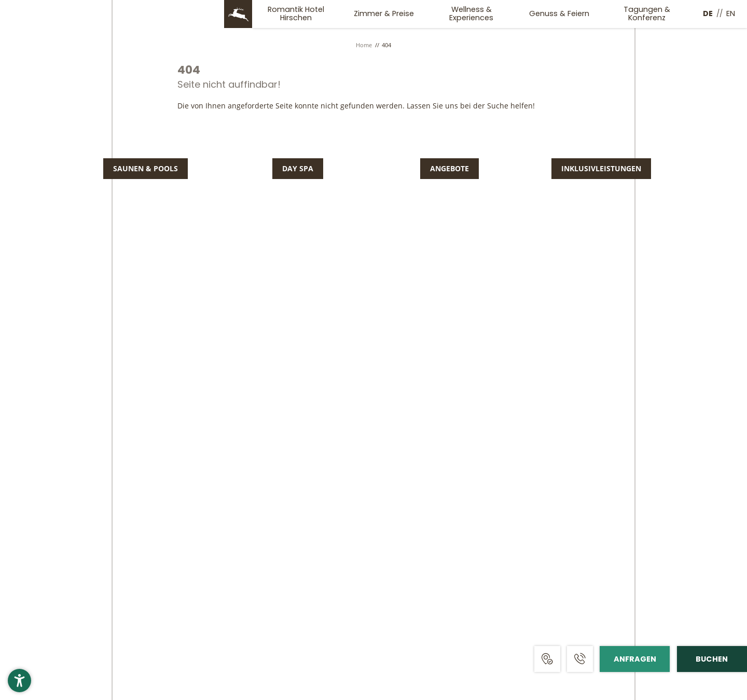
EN (731, 13)
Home (365, 45)
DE (708, 13)
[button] (19, 681)
